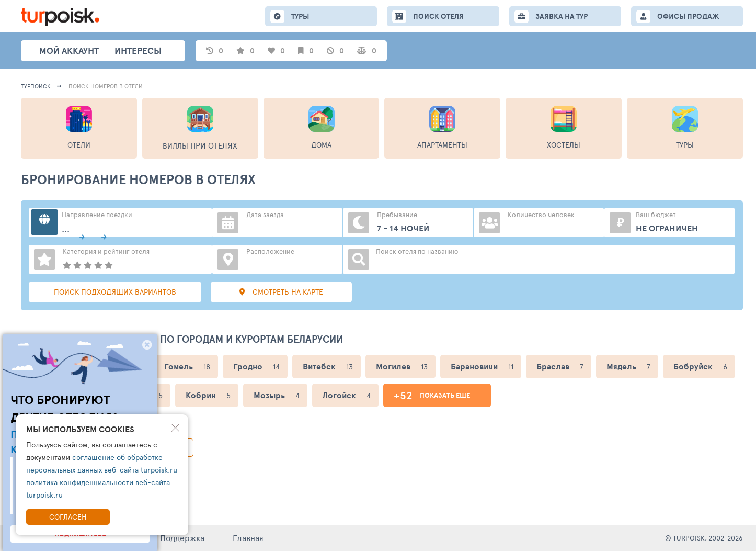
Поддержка (182, 538)
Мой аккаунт (69, 50)
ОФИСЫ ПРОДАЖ (688, 16)
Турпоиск (36, 86)
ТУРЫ (300, 16)
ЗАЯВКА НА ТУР (562, 16)
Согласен (68, 517)
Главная (248, 538)
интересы (138, 50)
